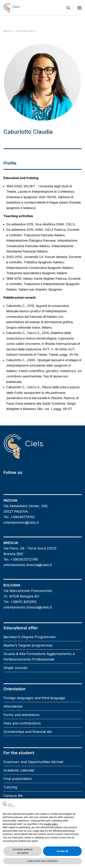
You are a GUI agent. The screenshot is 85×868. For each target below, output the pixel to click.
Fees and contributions (22, 723)
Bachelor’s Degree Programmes (30, 637)
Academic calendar (19, 770)
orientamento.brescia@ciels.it (28, 565)
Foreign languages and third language (34, 698)
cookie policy (51, 824)
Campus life (13, 796)
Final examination (18, 779)
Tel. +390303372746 (21, 559)
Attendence (13, 706)
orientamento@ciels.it (21, 522)
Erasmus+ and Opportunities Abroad (33, 762)
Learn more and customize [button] (42, 861)
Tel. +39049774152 (19, 517)
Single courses (15, 668)
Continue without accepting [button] (23, 851)
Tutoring (10, 787)
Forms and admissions (22, 715)
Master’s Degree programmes (28, 645)
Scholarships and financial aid (27, 732)
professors (25, 31)
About (8, 31)
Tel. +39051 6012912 (20, 602)
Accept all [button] (62, 851)
